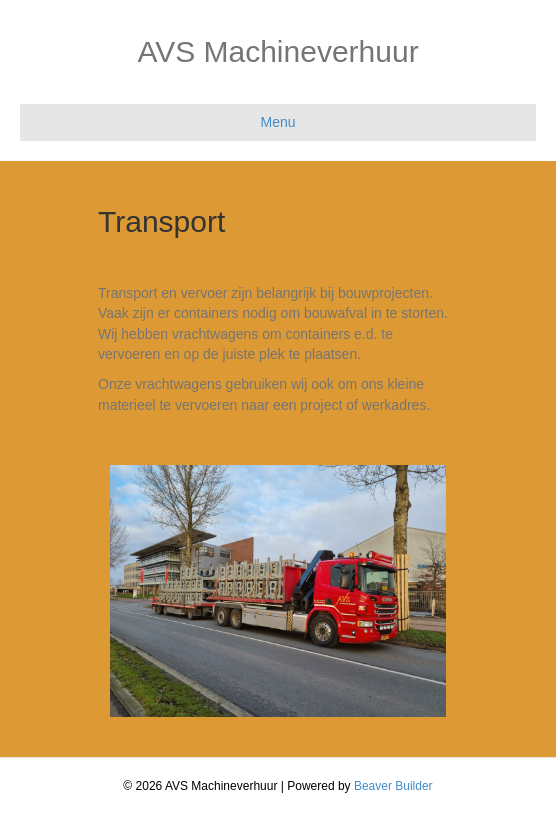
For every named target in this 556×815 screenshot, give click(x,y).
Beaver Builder (393, 786)
